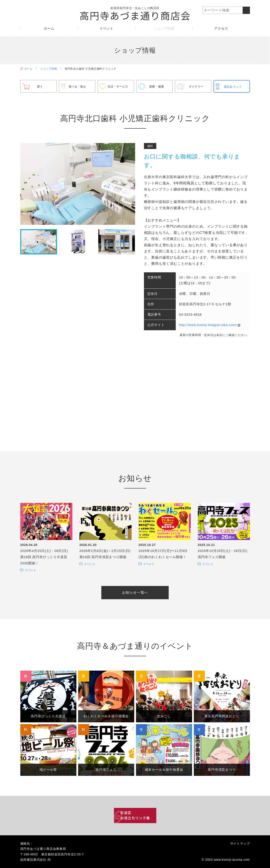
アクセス (221, 30)
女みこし (164, 716)
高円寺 (48, 716)
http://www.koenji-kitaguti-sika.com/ (208, 325)
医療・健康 (157, 86)
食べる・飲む (78, 86)
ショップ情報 (164, 30)
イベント (106, 30)
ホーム (49, 30)
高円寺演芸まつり (222, 770)
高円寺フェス (106, 770)
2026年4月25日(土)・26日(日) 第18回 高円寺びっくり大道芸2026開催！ (44, 557)
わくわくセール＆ (106, 716)
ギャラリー (197, 86)
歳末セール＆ (164, 770)
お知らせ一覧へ (135, 592)
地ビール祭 (48, 770)
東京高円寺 (222, 716)
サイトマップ (240, 843)
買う (40, 86)
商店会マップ (234, 87)
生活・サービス (119, 86)
